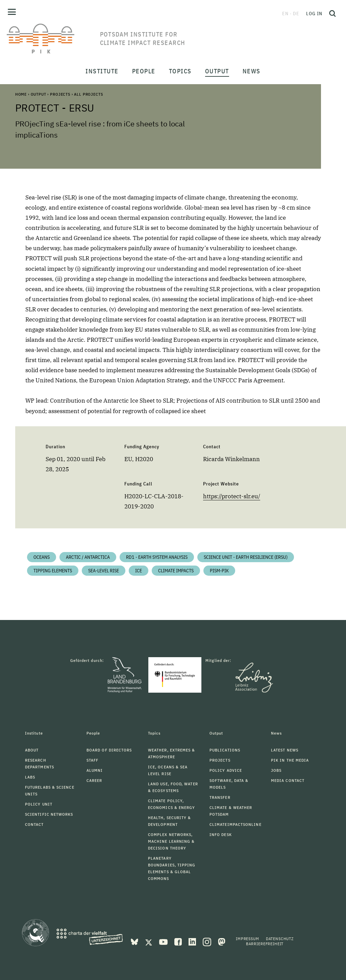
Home (21, 94)
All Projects (88, 94)
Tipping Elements (53, 571)
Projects (60, 94)
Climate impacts (176, 571)
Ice (139, 571)
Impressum (248, 939)
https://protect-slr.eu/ (232, 496)
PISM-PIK (219, 571)
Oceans (42, 557)
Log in (314, 14)
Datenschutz (280, 939)
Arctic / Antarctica (88, 557)
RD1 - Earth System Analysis (157, 557)
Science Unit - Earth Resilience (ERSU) (246, 557)
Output (39, 94)
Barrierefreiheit (265, 944)
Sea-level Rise (104, 571)
